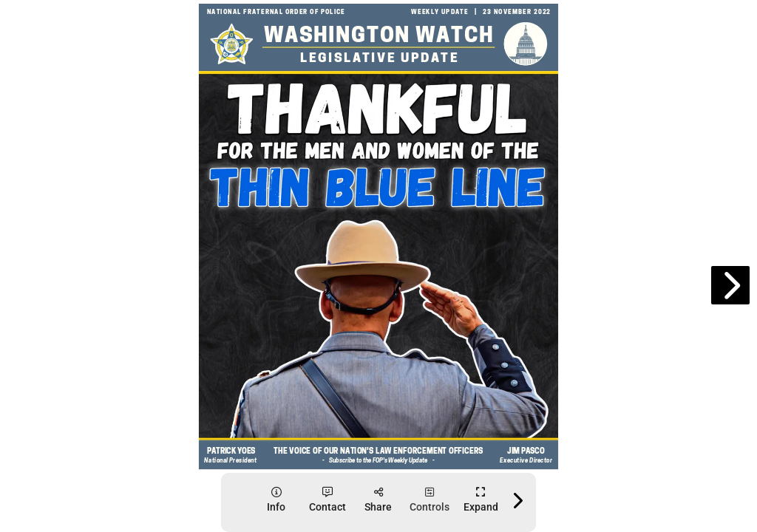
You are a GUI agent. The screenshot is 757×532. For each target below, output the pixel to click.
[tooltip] (276, 500)
